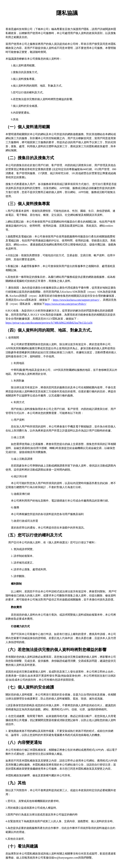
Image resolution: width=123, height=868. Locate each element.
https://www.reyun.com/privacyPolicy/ (65, 304)
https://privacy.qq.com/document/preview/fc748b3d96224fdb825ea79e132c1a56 (49, 323)
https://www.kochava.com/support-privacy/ (76, 300)
